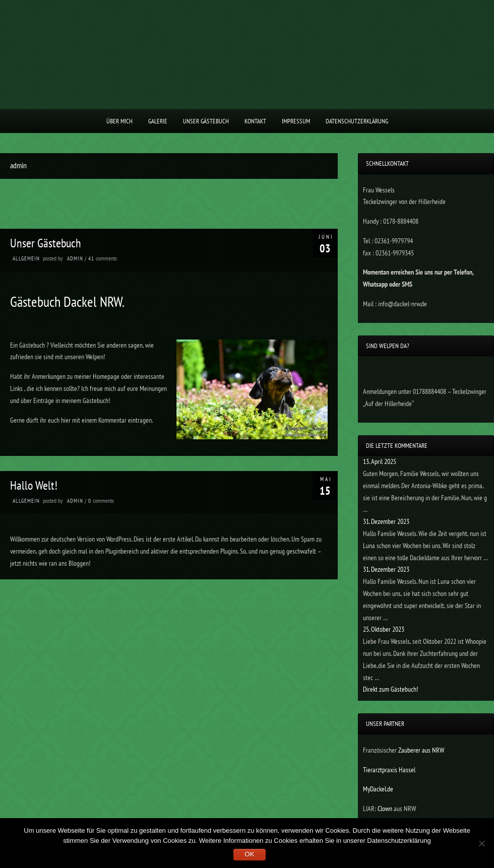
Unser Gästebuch (206, 121)
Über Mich (119, 121)
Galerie (158, 121)
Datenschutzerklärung (357, 121)
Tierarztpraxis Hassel (389, 770)
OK (249, 854)
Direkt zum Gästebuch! (390, 689)
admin (75, 258)
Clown (386, 809)
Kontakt (255, 121)
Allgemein (26, 258)
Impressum (296, 121)
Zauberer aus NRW (421, 750)
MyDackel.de (378, 789)
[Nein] (481, 843)
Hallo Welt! (34, 485)
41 (92, 258)
